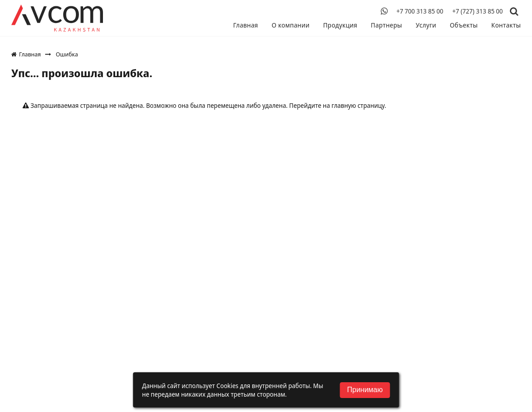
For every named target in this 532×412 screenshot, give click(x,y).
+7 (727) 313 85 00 (477, 11)
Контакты (506, 25)
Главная (249, 25)
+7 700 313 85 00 (420, 11)
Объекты (464, 25)
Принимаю (365, 390)
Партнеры (388, 25)
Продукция (342, 25)
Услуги (427, 25)
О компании (293, 25)
